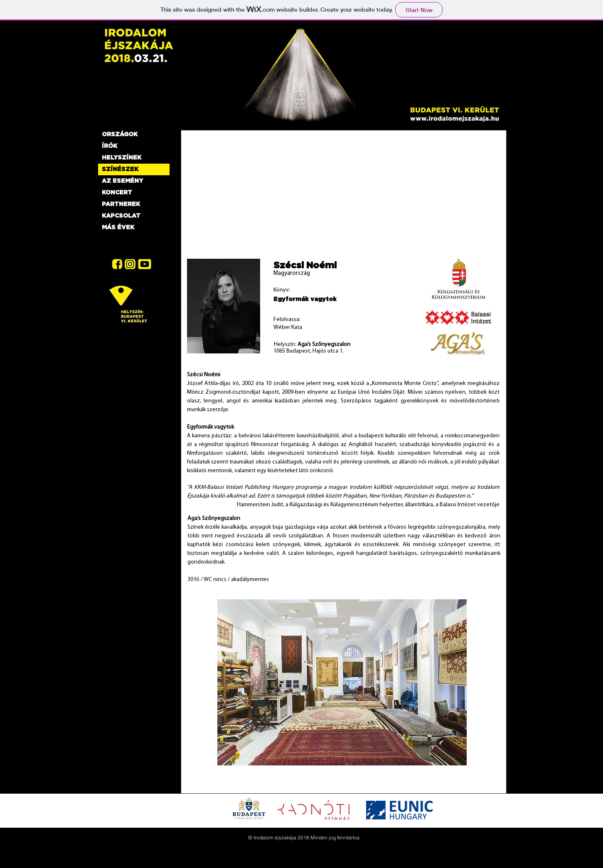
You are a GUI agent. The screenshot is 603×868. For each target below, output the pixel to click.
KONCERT (117, 193)
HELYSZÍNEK (122, 158)
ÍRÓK (110, 146)
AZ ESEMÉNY (122, 181)
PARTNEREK (121, 204)
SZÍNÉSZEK (120, 169)
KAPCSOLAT (121, 216)
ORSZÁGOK (120, 135)
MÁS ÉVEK (118, 228)
